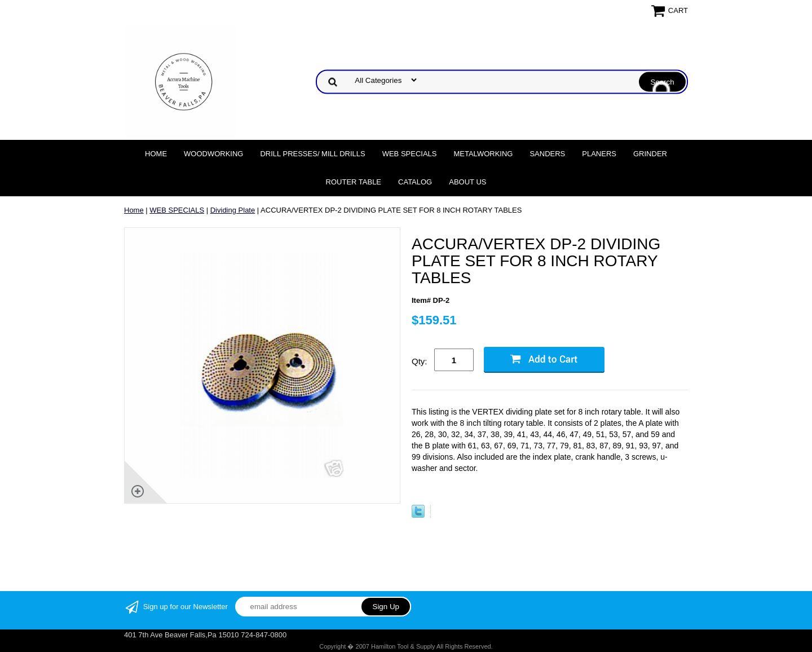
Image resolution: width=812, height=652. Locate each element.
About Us (467, 182)
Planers (599, 154)
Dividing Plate (233, 210)
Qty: (420, 361)
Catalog (415, 182)
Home (156, 154)
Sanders (547, 154)
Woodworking (213, 154)
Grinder (650, 154)
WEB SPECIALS (410, 154)
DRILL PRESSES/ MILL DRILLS (312, 154)
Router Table (354, 182)
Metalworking (483, 154)
